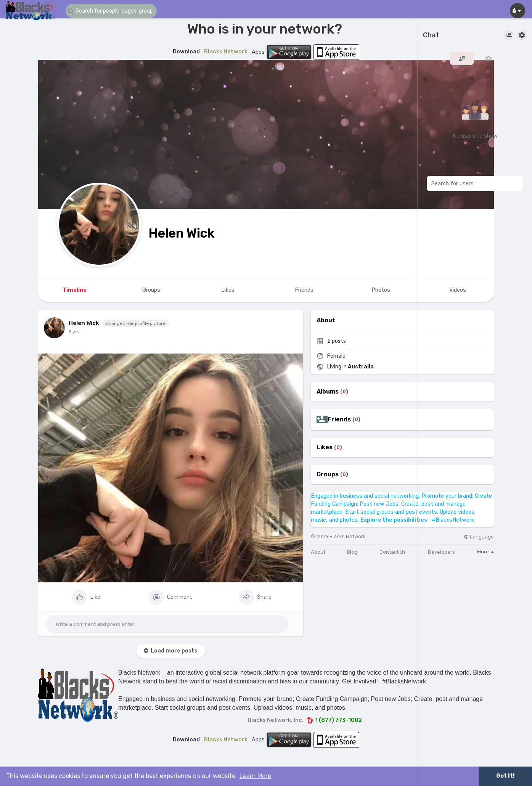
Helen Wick (182, 233)
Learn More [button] (255, 776)
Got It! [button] (505, 776)
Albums (328, 392)
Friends (339, 420)
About (318, 552)
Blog (352, 552)
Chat (431, 35)
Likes (325, 447)
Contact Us (393, 552)
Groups (328, 474)
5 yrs (74, 332)
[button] (111, 11)
